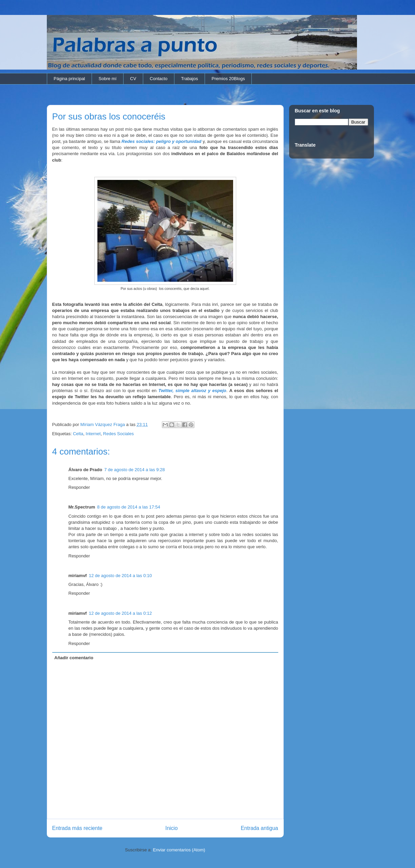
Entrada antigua (259, 828)
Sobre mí (108, 79)
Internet (93, 434)
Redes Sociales (118, 434)
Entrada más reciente (77, 828)
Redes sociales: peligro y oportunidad (162, 141)
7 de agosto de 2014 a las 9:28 (135, 470)
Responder (79, 487)
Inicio (171, 828)
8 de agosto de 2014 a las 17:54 (129, 507)
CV (133, 79)
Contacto (158, 79)
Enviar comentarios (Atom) (179, 850)
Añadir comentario (74, 658)
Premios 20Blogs (228, 79)
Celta (78, 434)
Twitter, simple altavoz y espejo (192, 391)
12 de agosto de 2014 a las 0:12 (120, 613)
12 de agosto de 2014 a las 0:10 (120, 576)
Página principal (69, 79)
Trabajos (189, 79)
